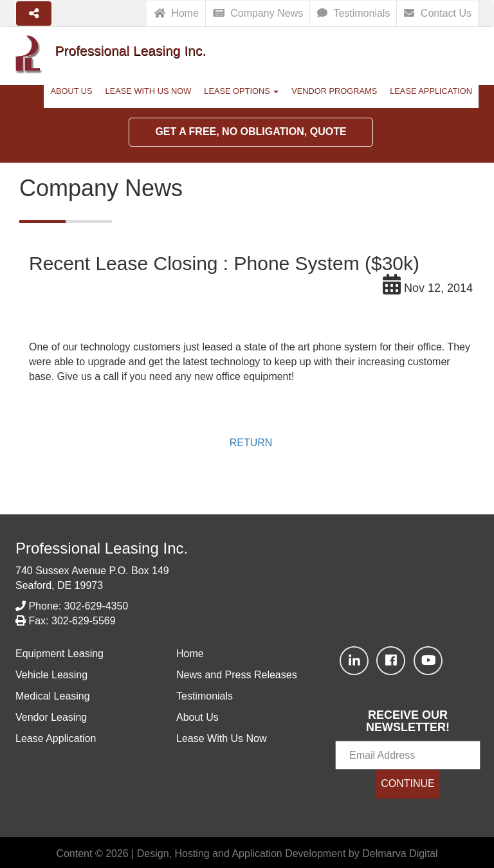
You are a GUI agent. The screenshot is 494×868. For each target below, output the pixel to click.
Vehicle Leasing (51, 675)
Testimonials (353, 13)
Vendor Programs (334, 91)
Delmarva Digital (400, 854)
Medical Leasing (53, 696)
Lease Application (431, 91)
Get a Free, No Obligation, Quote (251, 131)
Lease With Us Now (149, 91)
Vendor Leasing (51, 717)
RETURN (251, 443)
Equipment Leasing (59, 654)
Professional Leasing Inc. (102, 548)
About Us (71, 91)
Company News (258, 13)
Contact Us (438, 13)
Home (176, 13)
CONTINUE (408, 783)
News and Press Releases (237, 675)
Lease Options (241, 91)
